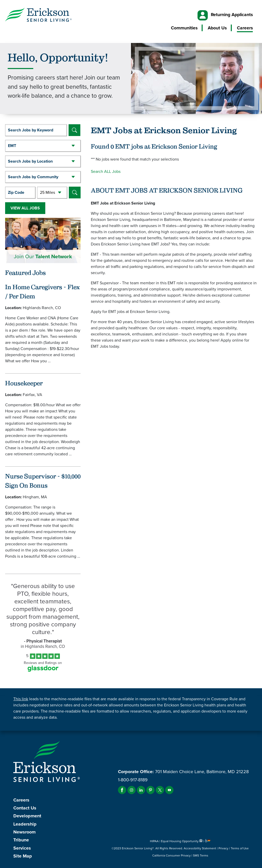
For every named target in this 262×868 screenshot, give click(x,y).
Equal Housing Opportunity (182, 841)
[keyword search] (36, 130)
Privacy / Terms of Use (234, 848)
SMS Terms (201, 855)
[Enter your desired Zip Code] (20, 193)
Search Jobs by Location (30, 161)
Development (27, 816)
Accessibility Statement (200, 848)
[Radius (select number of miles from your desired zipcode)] (52, 193)
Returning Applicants (232, 15)
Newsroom (24, 832)
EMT (12, 146)
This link (21, 699)
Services (22, 848)
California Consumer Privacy (171, 855)
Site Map (23, 856)
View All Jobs (25, 208)
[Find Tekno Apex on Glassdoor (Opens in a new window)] (43, 670)
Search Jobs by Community (33, 177)
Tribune (21, 840)
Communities (184, 28)
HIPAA (154, 841)
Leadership (25, 824)
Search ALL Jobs (106, 171)
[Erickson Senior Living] (38, 16)
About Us (217, 28)
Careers (245, 28)
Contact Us (25, 808)
